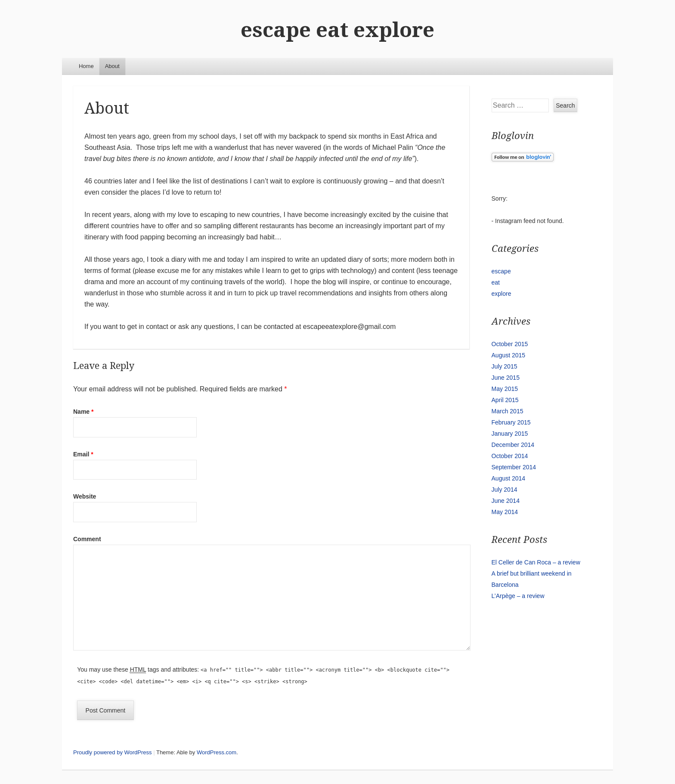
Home (86, 66)
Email (83, 454)
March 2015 (508, 411)
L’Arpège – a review (518, 596)
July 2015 (505, 366)
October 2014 (510, 456)
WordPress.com (217, 752)
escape (501, 271)
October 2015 (510, 344)
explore (502, 294)
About (112, 66)
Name (83, 412)
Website (85, 496)
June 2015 (506, 378)
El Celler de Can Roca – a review (536, 562)
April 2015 (505, 400)
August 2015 (509, 355)
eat (496, 282)
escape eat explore (337, 30)
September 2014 (514, 467)
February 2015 (511, 422)
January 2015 (510, 434)
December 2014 (513, 445)
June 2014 (506, 501)
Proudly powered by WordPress (113, 752)
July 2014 (505, 490)
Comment (87, 539)
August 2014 (509, 478)
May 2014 (505, 512)
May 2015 (505, 389)
